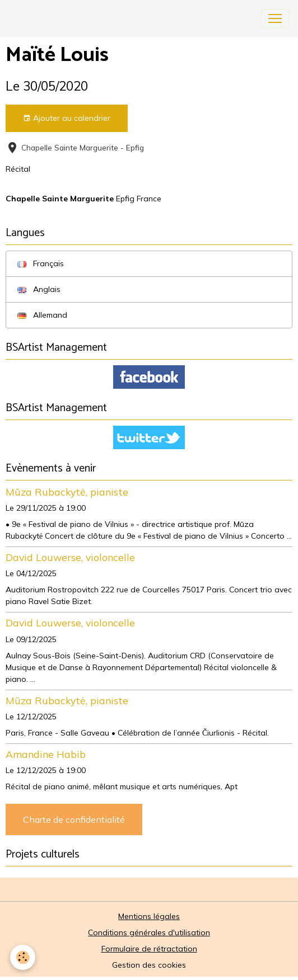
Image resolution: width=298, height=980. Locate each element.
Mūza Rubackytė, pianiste (67, 492)
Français (41, 263)
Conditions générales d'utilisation (149, 932)
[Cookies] (23, 957)
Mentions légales (149, 916)
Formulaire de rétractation (149, 949)
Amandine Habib (46, 754)
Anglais (39, 289)
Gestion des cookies (149, 965)
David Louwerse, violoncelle (70, 557)
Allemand (42, 315)
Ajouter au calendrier (67, 118)
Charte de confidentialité (74, 819)
